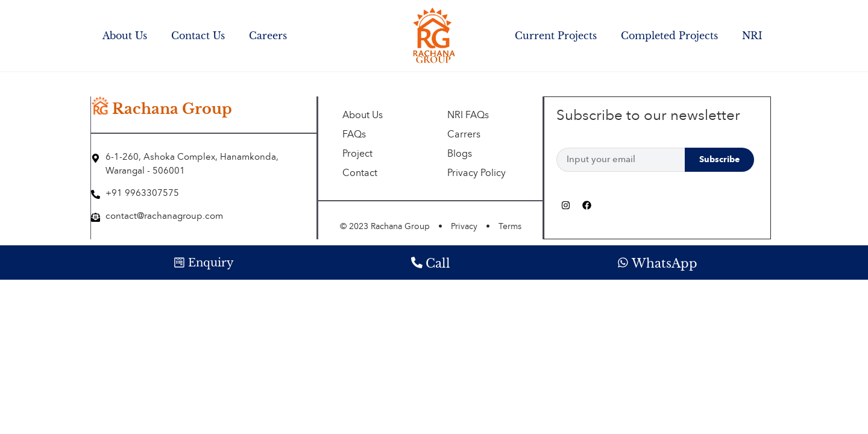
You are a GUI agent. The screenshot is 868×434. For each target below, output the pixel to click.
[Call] (417, 263)
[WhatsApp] (623, 263)
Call (438, 263)
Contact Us (198, 36)
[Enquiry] (180, 263)
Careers (268, 36)
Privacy (464, 227)
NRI (752, 36)
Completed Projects (669, 36)
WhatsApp (665, 263)
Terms (510, 227)
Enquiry (212, 263)
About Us (125, 36)
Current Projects (556, 36)
